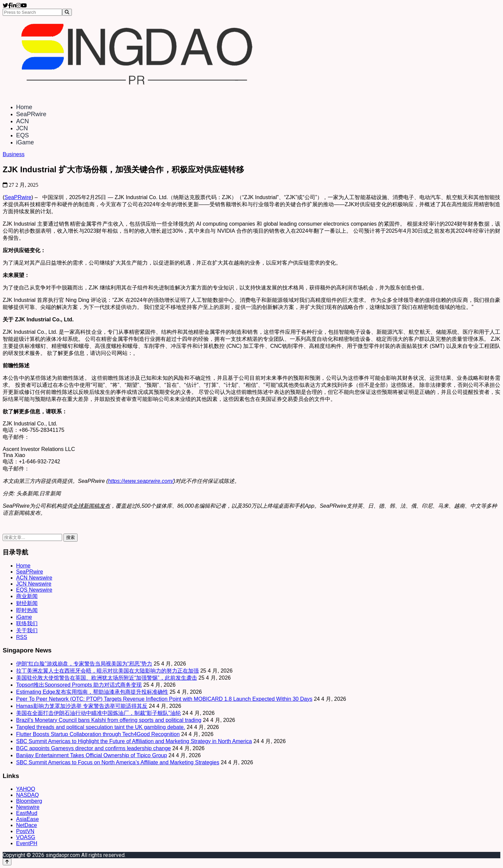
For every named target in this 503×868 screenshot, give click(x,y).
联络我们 (27, 623)
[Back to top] (7, 862)
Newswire (28, 807)
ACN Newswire (34, 578)
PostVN (25, 831)
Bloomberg (29, 801)
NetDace (27, 825)
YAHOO (26, 789)
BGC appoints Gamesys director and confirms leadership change (94, 748)
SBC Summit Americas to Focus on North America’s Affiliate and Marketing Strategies (118, 762)
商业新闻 (27, 596)
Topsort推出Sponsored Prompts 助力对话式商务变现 (79, 685)
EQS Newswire (34, 590)
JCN (22, 128)
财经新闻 (27, 603)
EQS (22, 135)
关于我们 (27, 630)
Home (24, 107)
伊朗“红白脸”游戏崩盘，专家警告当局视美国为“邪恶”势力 (84, 664)
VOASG (26, 837)
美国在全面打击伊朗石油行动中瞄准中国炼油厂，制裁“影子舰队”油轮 (99, 713)
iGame (25, 142)
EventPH (27, 843)
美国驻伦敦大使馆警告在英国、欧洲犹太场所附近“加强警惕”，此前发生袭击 (107, 678)
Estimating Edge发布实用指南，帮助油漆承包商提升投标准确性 (92, 692)
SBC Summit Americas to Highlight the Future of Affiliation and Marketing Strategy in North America (134, 741)
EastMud (27, 813)
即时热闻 (27, 610)
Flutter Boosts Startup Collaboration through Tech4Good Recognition (98, 734)
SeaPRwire (31, 114)
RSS (22, 637)
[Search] (67, 12)
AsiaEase (28, 819)
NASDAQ (28, 795)
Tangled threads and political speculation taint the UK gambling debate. (101, 727)
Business (14, 154)
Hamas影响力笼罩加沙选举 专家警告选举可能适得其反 (82, 706)
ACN (22, 121)
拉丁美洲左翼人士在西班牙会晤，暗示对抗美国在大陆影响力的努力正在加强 (107, 671)
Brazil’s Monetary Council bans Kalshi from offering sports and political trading (109, 720)
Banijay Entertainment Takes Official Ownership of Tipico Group (92, 755)
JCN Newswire (34, 584)
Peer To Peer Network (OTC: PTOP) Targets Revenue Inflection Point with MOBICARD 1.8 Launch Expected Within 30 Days (164, 699)
